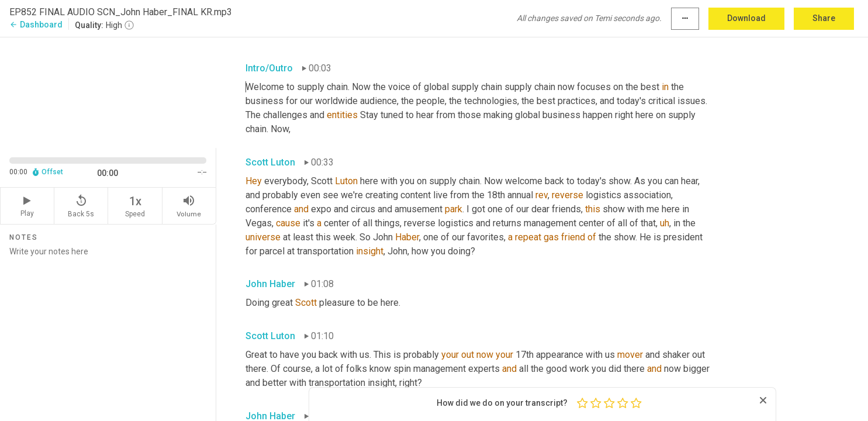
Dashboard (36, 25)
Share (824, 18)
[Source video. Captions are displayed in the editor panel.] (108, 92)
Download (746, 18)
